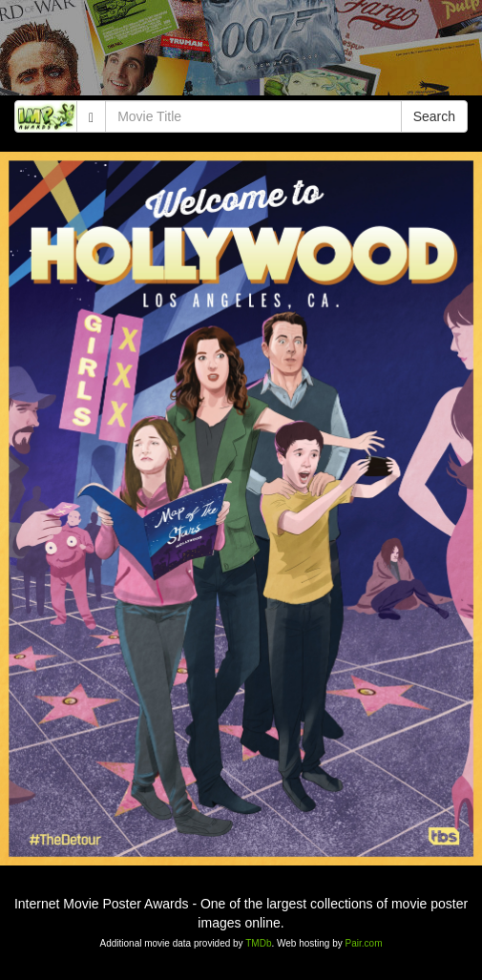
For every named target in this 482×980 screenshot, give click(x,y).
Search (434, 116)
